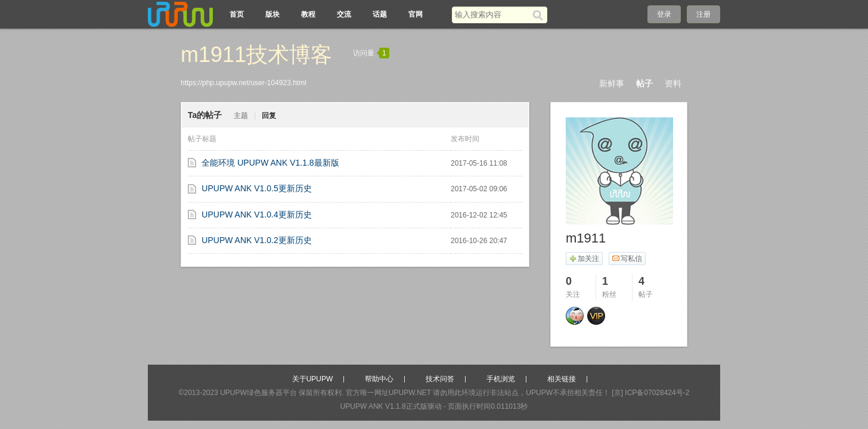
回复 (269, 116)
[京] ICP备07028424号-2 (650, 393)
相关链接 (562, 379)
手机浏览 (501, 379)
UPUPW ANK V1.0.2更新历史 (256, 240)
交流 (344, 14)
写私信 (627, 259)
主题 (241, 116)
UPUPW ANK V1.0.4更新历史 (256, 214)
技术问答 (440, 379)
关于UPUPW (313, 379)
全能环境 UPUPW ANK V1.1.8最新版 (270, 163)
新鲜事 (612, 83)
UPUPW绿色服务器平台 (258, 393)
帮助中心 (379, 379)
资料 (673, 83)
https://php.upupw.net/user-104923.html (244, 83)
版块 (272, 14)
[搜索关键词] (492, 15)
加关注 (584, 259)
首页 (237, 14)
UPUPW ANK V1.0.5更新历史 (256, 188)
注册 (703, 14)
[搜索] (540, 15)
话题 (380, 14)
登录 (664, 14)
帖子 (644, 83)
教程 (308, 14)
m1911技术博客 (256, 55)
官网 (416, 14)
